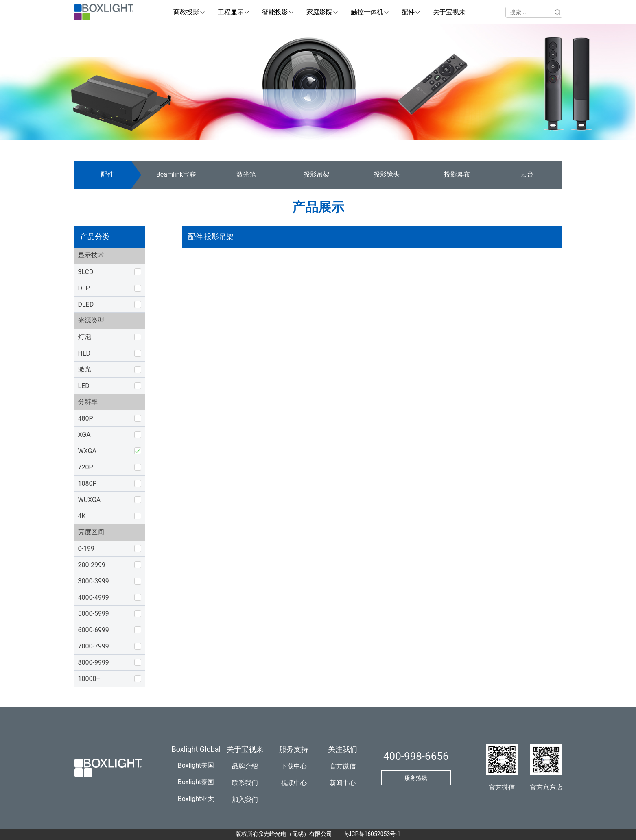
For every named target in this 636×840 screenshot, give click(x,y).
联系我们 (245, 783)
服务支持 (294, 749)
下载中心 (294, 766)
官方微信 (343, 766)
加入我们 (245, 800)
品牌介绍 (245, 766)
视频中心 (294, 783)
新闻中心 (343, 783)
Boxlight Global (196, 749)
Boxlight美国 (196, 765)
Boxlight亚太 (196, 799)
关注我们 (343, 749)
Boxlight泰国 (196, 782)
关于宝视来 (245, 749)
